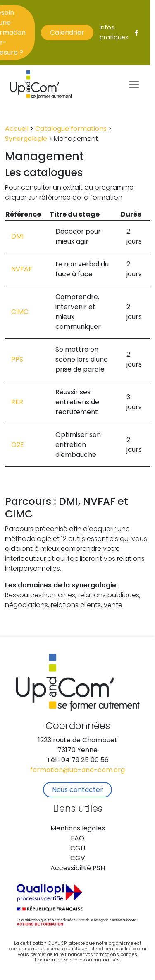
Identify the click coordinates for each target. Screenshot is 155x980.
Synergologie (26, 139)
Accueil (17, 129)
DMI (17, 237)
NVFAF (22, 270)
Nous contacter (77, 790)
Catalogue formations (71, 129)
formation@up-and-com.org (77, 770)
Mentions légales (78, 829)
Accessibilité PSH (78, 869)
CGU (78, 849)
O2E (18, 445)
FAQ (77, 839)
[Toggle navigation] (134, 84)
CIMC (20, 312)
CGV (78, 859)
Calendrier (67, 33)
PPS (17, 360)
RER (17, 403)
